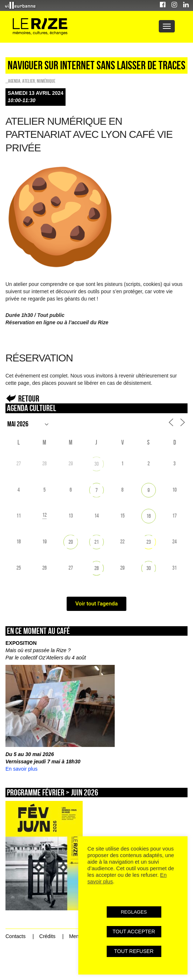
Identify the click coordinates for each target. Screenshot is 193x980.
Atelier (29, 81)
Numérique (46, 81)
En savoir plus (21, 769)
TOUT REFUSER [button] (134, 951)
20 (71, 542)
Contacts (15, 936)
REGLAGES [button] (134, 912)
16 (149, 516)
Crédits (47, 936)
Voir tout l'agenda (97, 604)
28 (96, 568)
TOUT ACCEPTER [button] (134, 931)
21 (96, 542)
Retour (29, 398)
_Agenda (13, 81)
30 (96, 464)
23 (149, 542)
